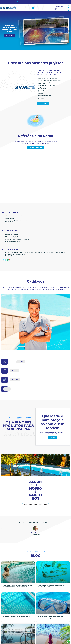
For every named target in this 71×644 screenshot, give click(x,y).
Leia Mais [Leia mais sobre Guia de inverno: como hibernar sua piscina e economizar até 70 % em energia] (5, 620)
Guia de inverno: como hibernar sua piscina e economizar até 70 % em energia (16, 617)
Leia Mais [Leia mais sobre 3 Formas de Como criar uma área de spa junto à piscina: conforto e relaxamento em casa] (5, 589)
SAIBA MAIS (66, 40)
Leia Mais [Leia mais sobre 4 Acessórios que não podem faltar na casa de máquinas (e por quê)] (40, 620)
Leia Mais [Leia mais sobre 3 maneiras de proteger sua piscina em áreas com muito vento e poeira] (40, 589)
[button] (18, 2)
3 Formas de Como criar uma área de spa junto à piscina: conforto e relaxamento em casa (17, 586)
